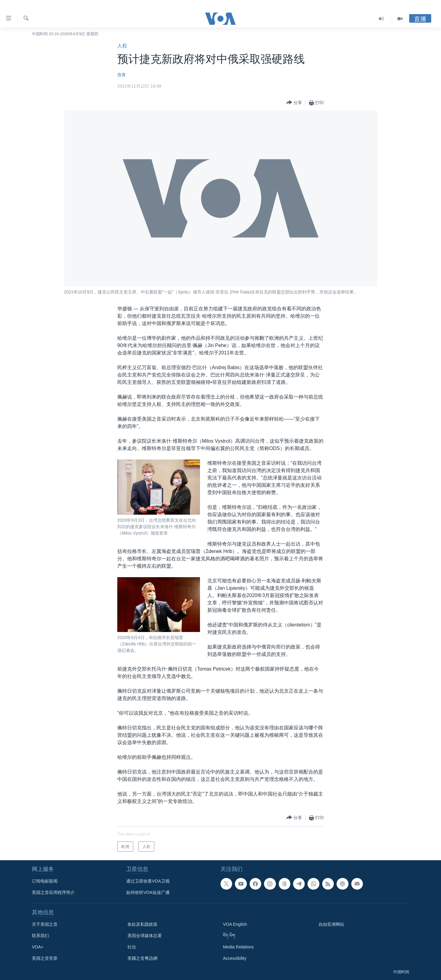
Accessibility (235, 958)
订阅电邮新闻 (45, 881)
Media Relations (238, 947)
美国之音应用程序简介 (53, 892)
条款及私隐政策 (142, 924)
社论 (132, 947)
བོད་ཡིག (229, 936)
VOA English (235, 924)
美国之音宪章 (45, 958)
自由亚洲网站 (331, 924)
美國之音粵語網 (142, 958)
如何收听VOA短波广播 (148, 892)
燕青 (122, 75)
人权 (122, 46)
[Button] (294, 103)
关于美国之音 (45, 924)
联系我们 (40, 936)
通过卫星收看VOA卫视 (148, 881)
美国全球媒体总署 (145, 936)
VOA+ (38, 947)
